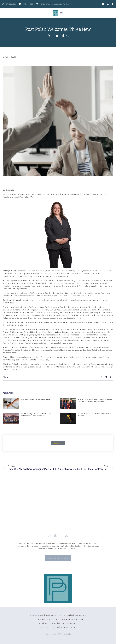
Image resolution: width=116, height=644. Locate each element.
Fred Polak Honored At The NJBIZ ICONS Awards (94, 415)
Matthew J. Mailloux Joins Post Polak (36, 399)
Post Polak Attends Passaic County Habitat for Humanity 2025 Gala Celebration (95, 400)
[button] (61, 13)
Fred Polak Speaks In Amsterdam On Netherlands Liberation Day (36, 415)
